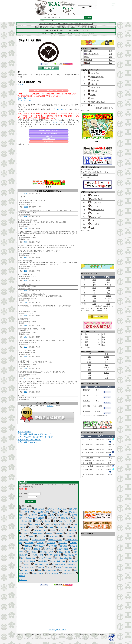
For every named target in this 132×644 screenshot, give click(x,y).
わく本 (107, 373)
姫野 (94, 288)
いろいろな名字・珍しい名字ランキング (49, 133)
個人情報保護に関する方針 (48, 635)
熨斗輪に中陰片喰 (62, 552)
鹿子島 (107, 367)
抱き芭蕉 (48, 534)
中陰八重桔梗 (36, 534)
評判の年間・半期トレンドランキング (34, 434)
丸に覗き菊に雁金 (39, 530)
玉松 (89, 367)
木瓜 (91, 98)
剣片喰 (89, 60)
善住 (86, 334)
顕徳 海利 (90, 445)
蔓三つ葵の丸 (34, 524)
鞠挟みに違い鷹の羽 (97, 102)
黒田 (89, 378)
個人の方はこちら (24, 98)
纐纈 (94, 301)
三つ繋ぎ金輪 (47, 549)
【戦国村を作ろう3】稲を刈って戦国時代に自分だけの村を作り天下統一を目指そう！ (66, 27)
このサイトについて (22, 635)
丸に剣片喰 (93, 73)
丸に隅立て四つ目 (96, 77)
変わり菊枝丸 (31, 552)
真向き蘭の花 (36, 512)
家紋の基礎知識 (24, 432)
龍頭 (108, 304)
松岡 (25, 368)
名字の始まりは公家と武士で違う (96, 172)
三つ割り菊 (24, 534)
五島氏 (20, 85)
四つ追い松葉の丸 (26, 567)
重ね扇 (30, 537)
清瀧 (89, 365)
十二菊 (92, 106)
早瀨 (86, 340)
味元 (104, 340)
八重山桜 (92, 91)
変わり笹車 (24, 512)
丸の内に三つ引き (54, 540)
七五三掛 (108, 298)
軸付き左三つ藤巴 (44, 558)
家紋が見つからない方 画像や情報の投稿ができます (49, 90)
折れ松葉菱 (61, 509)
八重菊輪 (42, 515)
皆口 (107, 365)
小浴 (107, 375)
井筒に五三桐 (39, 546)
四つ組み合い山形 (57, 564)
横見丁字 (26, 549)
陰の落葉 (66, 524)
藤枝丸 (40, 527)
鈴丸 (51, 515)
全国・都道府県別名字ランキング (49, 131)
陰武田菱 (26, 530)
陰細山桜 (40, 567)
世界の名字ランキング (49, 139)
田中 (108, 290)
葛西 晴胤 (90, 458)
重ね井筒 (62, 546)
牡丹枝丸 (49, 527)
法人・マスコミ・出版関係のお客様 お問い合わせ (85, 635)
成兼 (107, 378)
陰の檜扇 (55, 512)
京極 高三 (86, 401)
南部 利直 (86, 390)
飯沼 (110, 57)
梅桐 (38, 571)
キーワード (23, 494)
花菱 (91, 228)
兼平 (25, 378)
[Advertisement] (48, 161)
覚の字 (51, 530)
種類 (21, 497)
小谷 (107, 370)
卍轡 (36, 521)
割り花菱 (31, 527)
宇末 (86, 337)
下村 (25, 271)
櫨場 (25, 325)
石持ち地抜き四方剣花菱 (34, 518)
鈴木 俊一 (90, 453)
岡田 (110, 60)
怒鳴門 (107, 357)
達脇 (89, 357)
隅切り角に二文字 (26, 571)
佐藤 (94, 280)
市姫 (89, 359)
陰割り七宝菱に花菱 (56, 561)
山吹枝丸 (39, 543)
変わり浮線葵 (38, 509)
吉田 (89, 373)
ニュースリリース (34, 635)
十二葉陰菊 (50, 543)
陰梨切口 (26, 564)
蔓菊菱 (57, 567)
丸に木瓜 (92, 84)
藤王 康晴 (86, 406)
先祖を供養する (49, 142)
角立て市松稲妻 (51, 574)
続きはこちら (85, 110)
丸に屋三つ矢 (61, 515)
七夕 (104, 342)
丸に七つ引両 (52, 537)
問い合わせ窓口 (60, 109)
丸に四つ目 (93, 80)
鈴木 (108, 293)
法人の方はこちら (24, 100)
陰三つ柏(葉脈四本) (27, 558)
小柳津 (108, 296)
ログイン (50, 406)
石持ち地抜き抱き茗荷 (62, 558)
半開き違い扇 (64, 518)
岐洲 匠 (90, 439)
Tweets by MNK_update (57, 630)
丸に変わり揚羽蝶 (52, 555)
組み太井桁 (41, 561)
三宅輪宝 (50, 509)
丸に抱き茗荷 (25, 509)
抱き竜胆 (58, 534)
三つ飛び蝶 (69, 534)
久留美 (26, 207)
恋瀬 (86, 342)
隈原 (110, 51)
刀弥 (94, 304)
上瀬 (25, 281)
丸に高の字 (40, 537)
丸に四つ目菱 (51, 518)
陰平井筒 (71, 564)
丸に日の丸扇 (94, 88)
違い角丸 (56, 524)
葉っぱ (89, 51)
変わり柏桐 (72, 509)
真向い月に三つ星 (64, 521)
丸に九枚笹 (94, 224)
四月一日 (108, 285)
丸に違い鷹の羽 (95, 199)
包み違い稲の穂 (49, 571)
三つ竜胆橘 (51, 546)
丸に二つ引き (95, 213)
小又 (25, 347)
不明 (88, 63)
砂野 (89, 354)
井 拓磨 (90, 463)
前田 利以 (86, 395)
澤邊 (86, 345)
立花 (89, 375)
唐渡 (107, 354)
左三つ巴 (93, 206)
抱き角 (49, 567)
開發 (94, 285)
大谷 (25, 242)
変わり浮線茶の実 (69, 555)
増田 (110, 63)
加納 (25, 337)
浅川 (25, 193)
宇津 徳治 (86, 411)
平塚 (25, 257)
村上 (107, 362)
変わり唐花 (61, 543)
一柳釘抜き (71, 530)
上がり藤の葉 (31, 515)
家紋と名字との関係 (91, 175)
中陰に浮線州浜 (64, 571)
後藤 (89, 370)
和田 (25, 357)
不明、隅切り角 (93, 54)
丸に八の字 (28, 543)
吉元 (107, 359)
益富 (104, 334)
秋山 (25, 228)
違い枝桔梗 (45, 521)
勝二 (104, 337)
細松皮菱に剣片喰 (37, 540)
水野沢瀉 (36, 549)
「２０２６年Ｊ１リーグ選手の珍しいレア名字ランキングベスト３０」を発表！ (66, 34)
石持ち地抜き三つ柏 (40, 564)
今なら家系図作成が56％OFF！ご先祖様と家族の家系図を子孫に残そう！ (66, 24)
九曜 (91, 221)
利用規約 (59, 635)
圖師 (108, 282)
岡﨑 (25, 217)
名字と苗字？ (88, 169)
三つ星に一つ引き (46, 552)
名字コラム (49, 136)
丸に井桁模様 (66, 537)
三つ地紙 (46, 524)
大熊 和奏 (90, 466)
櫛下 (104, 345)
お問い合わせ (66, 635)
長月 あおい (90, 469)
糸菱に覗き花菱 (69, 567)
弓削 (94, 282)
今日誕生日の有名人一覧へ (29, 440)
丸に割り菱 (27, 546)
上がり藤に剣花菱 (36, 555)
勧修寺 (89, 362)
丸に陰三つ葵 (61, 527)
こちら (88, 66)
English (103, 635)
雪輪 (46, 512)
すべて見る (23, 580)
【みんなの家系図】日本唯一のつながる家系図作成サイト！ (66, 30)
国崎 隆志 (90, 475)
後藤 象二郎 (90, 460)
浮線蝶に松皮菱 (36, 574)
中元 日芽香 (90, 449)
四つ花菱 (61, 530)
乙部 (110, 54)
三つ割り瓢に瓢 (61, 549)
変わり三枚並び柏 (67, 574)
